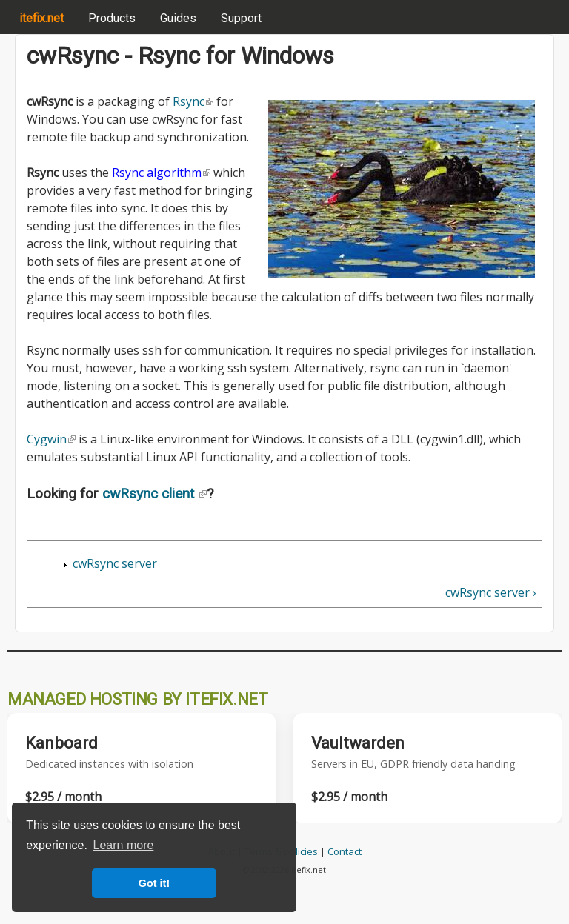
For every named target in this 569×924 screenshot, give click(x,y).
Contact (345, 851)
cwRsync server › (491, 592)
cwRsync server (115, 563)
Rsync (193, 101)
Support (241, 18)
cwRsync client (154, 493)
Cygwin (51, 439)
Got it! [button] (154, 883)
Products (112, 18)
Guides (178, 18)
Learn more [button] (124, 845)
